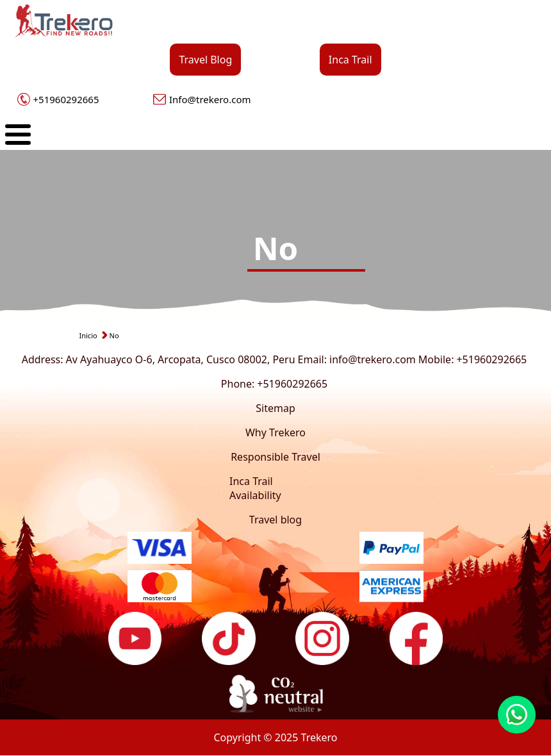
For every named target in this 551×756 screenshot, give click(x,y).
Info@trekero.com (210, 99)
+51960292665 (66, 99)
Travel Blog (205, 60)
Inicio (88, 335)
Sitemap (275, 408)
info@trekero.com (373, 359)
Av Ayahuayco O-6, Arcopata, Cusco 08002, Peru (181, 359)
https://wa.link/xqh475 (517, 715)
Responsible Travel (275, 457)
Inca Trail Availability (255, 488)
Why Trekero (275, 432)
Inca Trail (350, 60)
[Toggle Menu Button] (18, 135)
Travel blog (275, 520)
